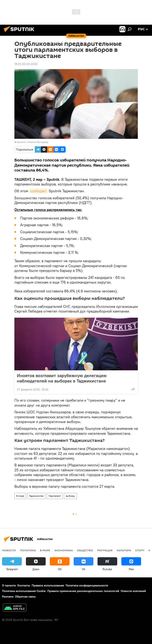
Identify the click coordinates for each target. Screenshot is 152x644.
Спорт (140, 550)
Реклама (8, 597)
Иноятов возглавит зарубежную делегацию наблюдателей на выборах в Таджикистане (62, 378)
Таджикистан (36, 496)
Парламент (55, 496)
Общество (85, 550)
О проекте (9, 585)
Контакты (24, 585)
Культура (124, 550)
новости (9, 550)
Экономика (64, 550)
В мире (20, 496)
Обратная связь (25, 597)
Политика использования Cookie (24, 591)
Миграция (105, 550)
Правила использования (48, 585)
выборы (70, 496)
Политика (28, 550)
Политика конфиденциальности (87, 585)
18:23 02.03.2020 (26, 64)
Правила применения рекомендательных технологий (83, 591)
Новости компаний (133, 591)
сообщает (38, 191)
